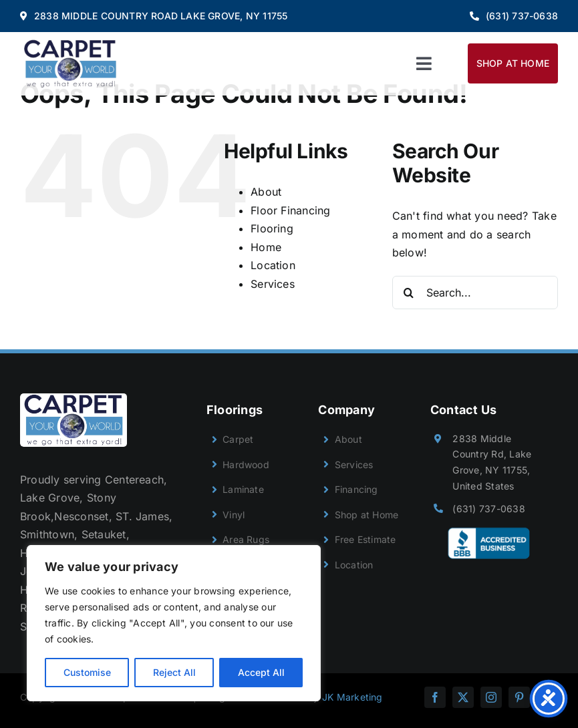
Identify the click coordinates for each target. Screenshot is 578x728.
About (266, 192)
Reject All (174, 672)
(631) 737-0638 (488, 509)
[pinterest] (519, 697)
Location (273, 265)
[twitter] (463, 697)
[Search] (409, 293)
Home (266, 247)
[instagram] (491, 697)
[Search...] (475, 293)
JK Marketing (352, 697)
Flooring (272, 228)
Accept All (261, 672)
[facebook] (435, 697)
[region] (174, 623)
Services (273, 284)
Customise (87, 672)
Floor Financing (291, 210)
